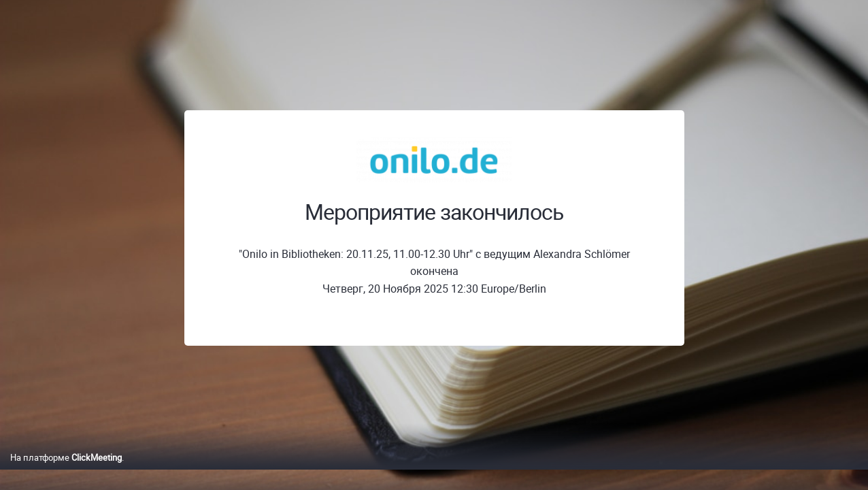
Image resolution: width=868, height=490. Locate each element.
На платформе (66, 472)
